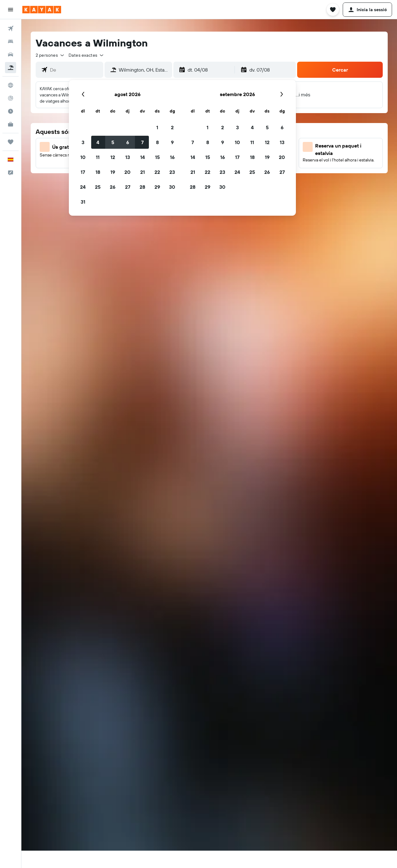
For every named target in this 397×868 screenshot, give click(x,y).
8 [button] (157, 142)
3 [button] (83, 142)
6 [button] (128, 142)
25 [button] (98, 187)
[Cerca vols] (11, 29)
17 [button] (83, 172)
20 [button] (127, 172)
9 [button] (172, 142)
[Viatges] (11, 142)
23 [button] (172, 172)
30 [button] (172, 187)
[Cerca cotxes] (11, 55)
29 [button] (157, 187)
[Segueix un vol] (11, 98)
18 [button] (98, 172)
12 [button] (113, 157)
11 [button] (98, 157)
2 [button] (172, 127)
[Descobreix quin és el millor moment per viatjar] (11, 111)
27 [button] (128, 187)
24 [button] (83, 187)
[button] (11, 10)
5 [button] (113, 142)
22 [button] (157, 172)
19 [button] (113, 172)
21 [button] (143, 172)
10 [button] (83, 157)
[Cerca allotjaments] (11, 42)
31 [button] (83, 202)
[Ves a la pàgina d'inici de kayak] (42, 10)
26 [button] (113, 187)
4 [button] (98, 142)
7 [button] (142, 142)
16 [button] (172, 157)
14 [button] (143, 157)
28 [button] (142, 187)
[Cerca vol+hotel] (11, 68)
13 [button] (128, 157)
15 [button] (157, 157)
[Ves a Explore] (11, 85)
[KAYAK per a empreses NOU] (11, 124)
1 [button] (157, 127)
